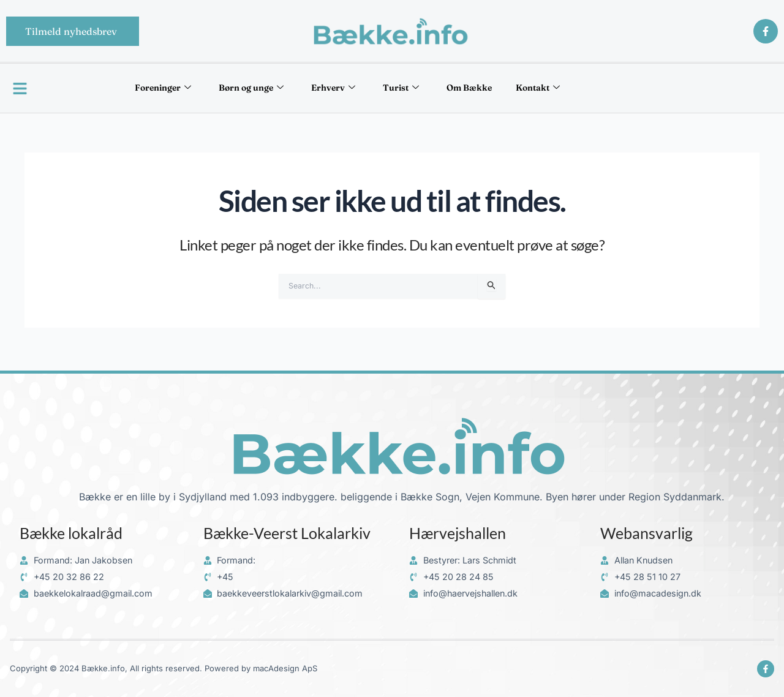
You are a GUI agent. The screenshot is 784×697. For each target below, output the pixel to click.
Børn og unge (225, 88)
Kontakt (585, 88)
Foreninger (117, 88)
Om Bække (498, 88)
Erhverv (327, 88)
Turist (412, 88)
